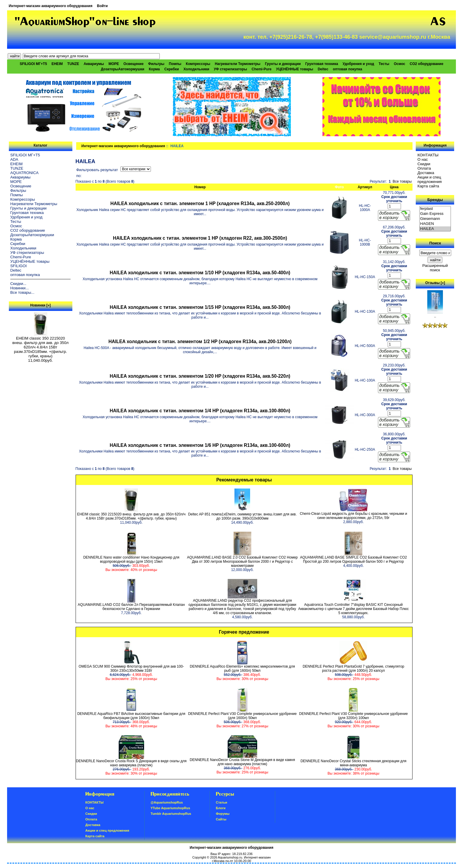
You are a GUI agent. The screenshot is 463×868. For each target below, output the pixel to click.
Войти (102, 6)
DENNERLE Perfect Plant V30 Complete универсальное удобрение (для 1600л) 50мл (242, 716)
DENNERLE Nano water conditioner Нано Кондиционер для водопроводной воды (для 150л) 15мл (131, 559)
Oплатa (424, 168)
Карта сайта (428, 186)
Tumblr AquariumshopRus (171, 814)
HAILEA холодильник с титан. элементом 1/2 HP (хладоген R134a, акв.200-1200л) (200, 341)
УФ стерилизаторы (230, 69)
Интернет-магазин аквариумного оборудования (51, 6)
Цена (394, 187)
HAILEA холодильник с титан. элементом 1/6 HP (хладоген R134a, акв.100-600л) (200, 445)
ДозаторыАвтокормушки (123, 69)
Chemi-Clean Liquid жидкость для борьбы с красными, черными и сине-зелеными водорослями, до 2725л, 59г (353, 516)
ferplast (435, 209)
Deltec (323, 69)
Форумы (223, 814)
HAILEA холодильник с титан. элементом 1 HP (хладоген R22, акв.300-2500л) (200, 238)
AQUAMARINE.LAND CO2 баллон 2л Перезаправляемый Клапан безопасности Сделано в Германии (131, 607)
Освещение (133, 64)
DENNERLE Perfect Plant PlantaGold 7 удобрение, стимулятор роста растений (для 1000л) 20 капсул (353, 669)
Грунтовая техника (322, 64)
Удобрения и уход (358, 64)
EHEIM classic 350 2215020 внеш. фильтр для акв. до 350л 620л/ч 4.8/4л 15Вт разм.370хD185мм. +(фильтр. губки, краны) (40, 345)
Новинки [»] (40, 305)
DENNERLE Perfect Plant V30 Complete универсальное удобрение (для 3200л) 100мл (353, 716)
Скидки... (18, 284)
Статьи (221, 802)
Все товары (402, 181)
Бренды (435, 200)
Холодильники (196, 69)
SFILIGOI (19, 266)
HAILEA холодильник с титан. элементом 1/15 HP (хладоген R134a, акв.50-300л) (200, 307)
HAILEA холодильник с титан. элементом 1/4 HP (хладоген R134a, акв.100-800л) (200, 411)
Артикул (365, 187)
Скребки (172, 69)
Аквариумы (94, 64)
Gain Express (435, 214)
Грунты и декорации (283, 64)
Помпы (175, 64)
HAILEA (435, 229)
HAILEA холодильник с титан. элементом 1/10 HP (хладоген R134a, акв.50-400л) (200, 273)
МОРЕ (114, 64)
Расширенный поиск (435, 268)
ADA (14, 159)
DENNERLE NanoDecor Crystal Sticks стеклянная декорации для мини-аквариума (354, 763)
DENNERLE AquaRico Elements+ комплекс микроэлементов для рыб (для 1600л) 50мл (242, 669)
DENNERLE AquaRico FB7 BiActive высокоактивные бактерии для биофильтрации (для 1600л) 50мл (131, 716)
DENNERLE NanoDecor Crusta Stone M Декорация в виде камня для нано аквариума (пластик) (242, 762)
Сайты (221, 819)
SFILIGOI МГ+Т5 (33, 64)
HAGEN (435, 224)
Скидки (424, 164)
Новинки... (20, 288)
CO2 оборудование (427, 64)
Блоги (221, 808)
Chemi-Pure (261, 69)
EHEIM (57, 64)
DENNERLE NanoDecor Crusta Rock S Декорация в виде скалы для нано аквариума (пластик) (131, 763)
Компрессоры (198, 64)
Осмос (400, 64)
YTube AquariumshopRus (170, 808)
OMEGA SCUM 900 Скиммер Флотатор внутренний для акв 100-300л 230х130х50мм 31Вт (131, 669)
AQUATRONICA (25, 173)
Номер (200, 187)
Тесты (384, 64)
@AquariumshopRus (167, 802)
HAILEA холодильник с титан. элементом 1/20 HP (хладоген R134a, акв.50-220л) (200, 376)
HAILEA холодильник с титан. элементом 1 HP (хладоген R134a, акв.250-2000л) (200, 203)
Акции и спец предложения (430, 179)
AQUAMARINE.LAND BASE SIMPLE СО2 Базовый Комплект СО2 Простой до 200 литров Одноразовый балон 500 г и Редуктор (353, 559)
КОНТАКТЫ (428, 155)
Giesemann (435, 219)
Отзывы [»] (435, 283)
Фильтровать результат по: (97, 173)
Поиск (435, 243)
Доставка (426, 173)
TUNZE (73, 64)
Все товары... (22, 292)
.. (435, 314)
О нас (423, 159)
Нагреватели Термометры (237, 64)
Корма (154, 69)
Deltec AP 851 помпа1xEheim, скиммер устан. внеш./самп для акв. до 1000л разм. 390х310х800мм (242, 516)
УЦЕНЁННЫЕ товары (295, 69)
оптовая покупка (347, 69)
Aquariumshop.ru (230, 857)
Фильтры (156, 64)
